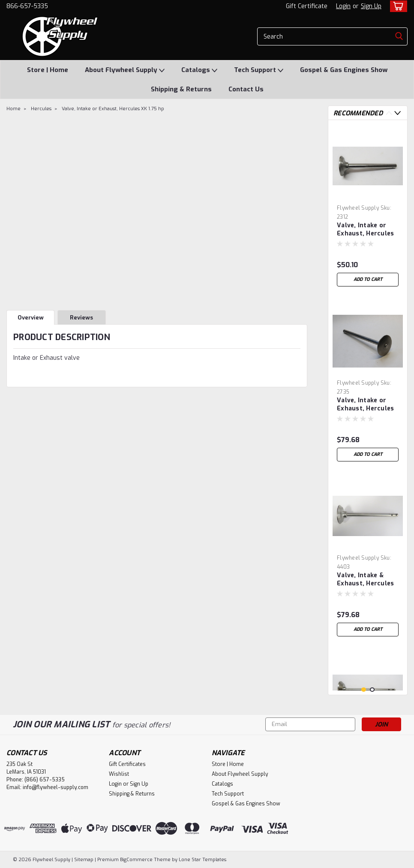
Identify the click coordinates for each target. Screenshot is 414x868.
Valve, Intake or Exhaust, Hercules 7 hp (365, 405)
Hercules (41, 109)
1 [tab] (364, 690)
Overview (31, 318)
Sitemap (84, 860)
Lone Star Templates (202, 860)
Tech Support (259, 70)
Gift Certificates (127, 764)
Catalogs (199, 70)
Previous (389, 113)
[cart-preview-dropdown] (397, 6)
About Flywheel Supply (125, 70)
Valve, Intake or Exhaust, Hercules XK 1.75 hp (113, 109)
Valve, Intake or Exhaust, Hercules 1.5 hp (365, 230)
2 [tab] (372, 690)
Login (343, 6)
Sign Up (371, 6)
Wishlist (119, 774)
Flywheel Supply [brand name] (358, 208)
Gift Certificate (307, 6)
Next (397, 113)
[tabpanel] (368, 209)
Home (13, 109)
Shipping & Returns (181, 89)
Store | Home (48, 70)
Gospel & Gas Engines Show (344, 70)
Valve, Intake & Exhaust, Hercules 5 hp (365, 580)
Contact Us (246, 89)
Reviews (81, 318)
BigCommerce (136, 860)
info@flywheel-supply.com (55, 787)
